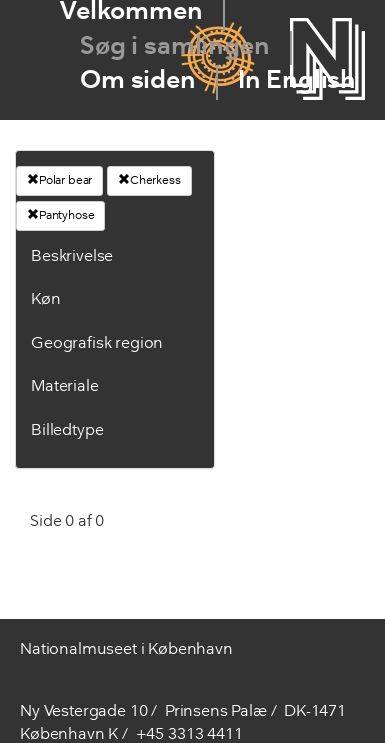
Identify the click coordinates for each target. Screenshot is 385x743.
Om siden (138, 81)
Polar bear (59, 180)
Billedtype (67, 431)
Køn (46, 300)
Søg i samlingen (175, 47)
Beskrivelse (72, 257)
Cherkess (149, 180)
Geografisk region (97, 344)
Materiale (65, 387)
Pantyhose (60, 215)
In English (297, 81)
